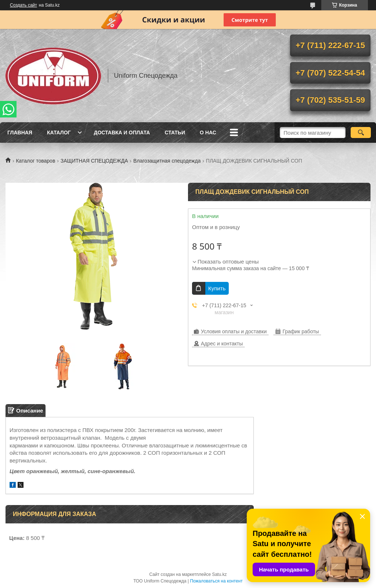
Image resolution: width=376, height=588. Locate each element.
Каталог (59, 133)
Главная (20, 133)
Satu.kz (219, 574)
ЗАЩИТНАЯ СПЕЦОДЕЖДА (94, 161)
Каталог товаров (35, 161)
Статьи (175, 133)
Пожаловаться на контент (216, 581)
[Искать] (361, 133)
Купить (217, 288)
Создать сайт (23, 5)
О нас (208, 133)
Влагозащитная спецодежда (167, 161)
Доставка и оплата (122, 133)
